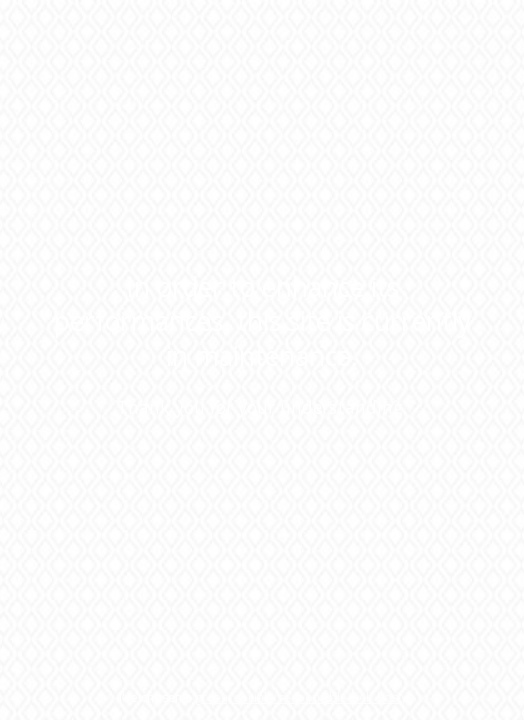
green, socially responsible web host (298, 697)
